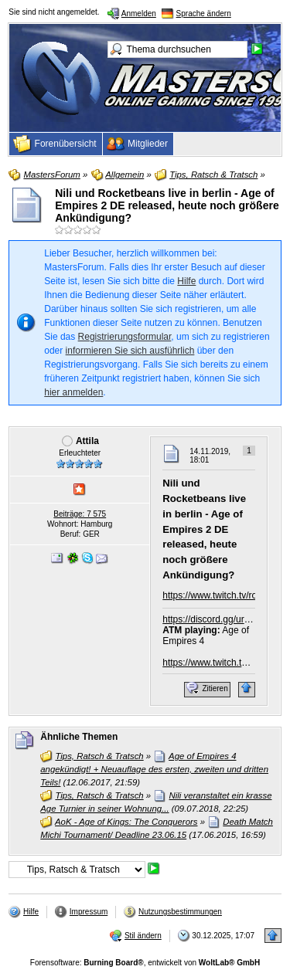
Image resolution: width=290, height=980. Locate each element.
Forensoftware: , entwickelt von (145, 963)
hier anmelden (73, 392)
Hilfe (186, 281)
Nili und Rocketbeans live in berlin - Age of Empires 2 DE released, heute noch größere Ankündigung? (167, 205)
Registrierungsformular (125, 337)
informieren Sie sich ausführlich (130, 351)
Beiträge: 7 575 (80, 514)
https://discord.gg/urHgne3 (217, 619)
